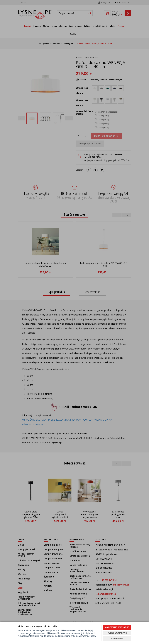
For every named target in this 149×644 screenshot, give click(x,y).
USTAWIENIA (117, 639)
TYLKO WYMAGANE (117, 633)
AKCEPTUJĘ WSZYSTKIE (117, 627)
